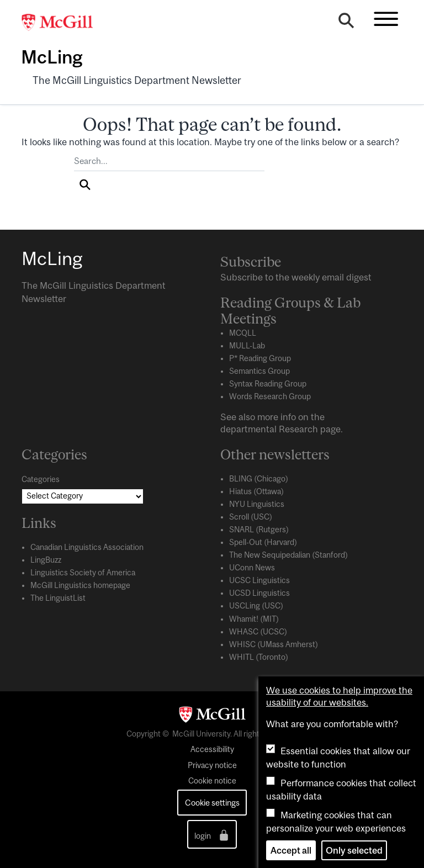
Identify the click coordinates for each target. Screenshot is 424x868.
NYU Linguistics (257, 504)
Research (298, 429)
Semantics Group (259, 371)
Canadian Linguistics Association (87, 547)
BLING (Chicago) (259, 479)
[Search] (346, 23)
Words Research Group (270, 396)
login (212, 835)
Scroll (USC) (251, 517)
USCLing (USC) (256, 606)
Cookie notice (212, 781)
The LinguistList (58, 598)
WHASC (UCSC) (258, 632)
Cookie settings (212, 803)
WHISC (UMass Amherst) (274, 644)
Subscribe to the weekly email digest (296, 277)
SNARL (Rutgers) (259, 530)
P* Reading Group (260, 358)
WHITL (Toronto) (259, 657)
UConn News (252, 568)
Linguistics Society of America (83, 573)
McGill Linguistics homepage (80, 585)
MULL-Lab (247, 346)
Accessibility (212, 749)
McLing (52, 57)
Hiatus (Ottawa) (256, 491)
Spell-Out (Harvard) (263, 542)
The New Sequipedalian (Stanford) (288, 555)
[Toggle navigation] (386, 19)
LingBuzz (46, 560)
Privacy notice (212, 765)
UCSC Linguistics (259, 580)
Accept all (291, 850)
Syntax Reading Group (268, 384)
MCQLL (243, 333)
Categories (41, 479)
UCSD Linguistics (259, 593)
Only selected (354, 850)
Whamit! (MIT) (254, 619)
